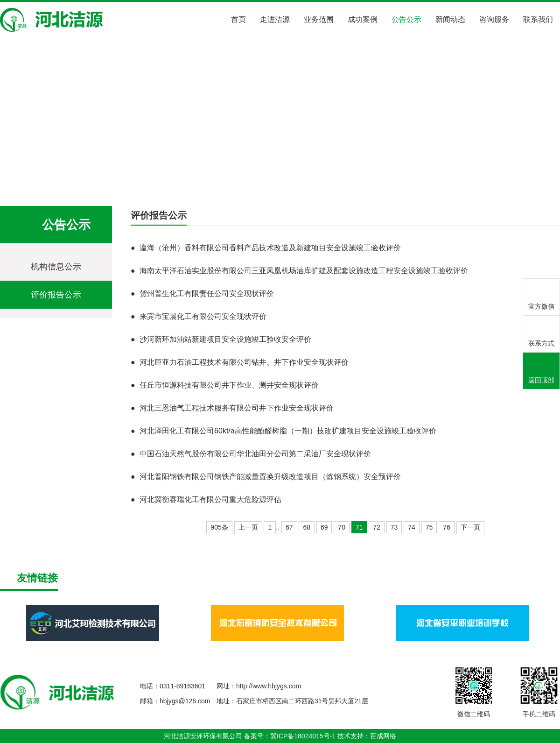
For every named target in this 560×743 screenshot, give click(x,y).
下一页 (470, 527)
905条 (219, 527)
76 (447, 527)
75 (429, 527)
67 (289, 527)
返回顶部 (541, 371)
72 (377, 527)
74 (412, 527)
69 (324, 527)
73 (394, 527)
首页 (238, 19)
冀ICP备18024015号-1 (303, 736)
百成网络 (383, 736)
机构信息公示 (56, 267)
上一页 (248, 527)
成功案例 (363, 19)
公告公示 (406, 19)
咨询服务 (494, 19)
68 (307, 527)
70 (342, 527)
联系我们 (538, 19)
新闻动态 (450, 19)
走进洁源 (275, 19)
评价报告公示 (140, 178)
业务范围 (319, 19)
